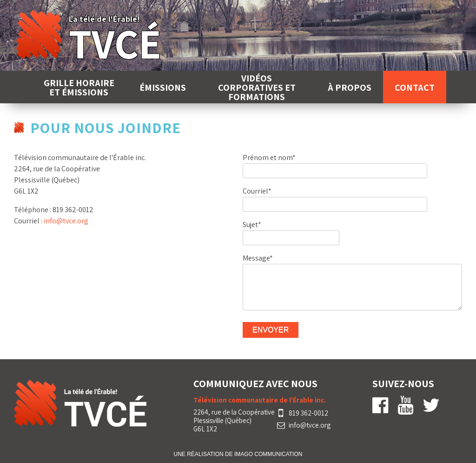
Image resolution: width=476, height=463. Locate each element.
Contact (415, 87)
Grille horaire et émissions (79, 87)
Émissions (163, 87)
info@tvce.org (66, 221)
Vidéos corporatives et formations (257, 87)
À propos (350, 87)
